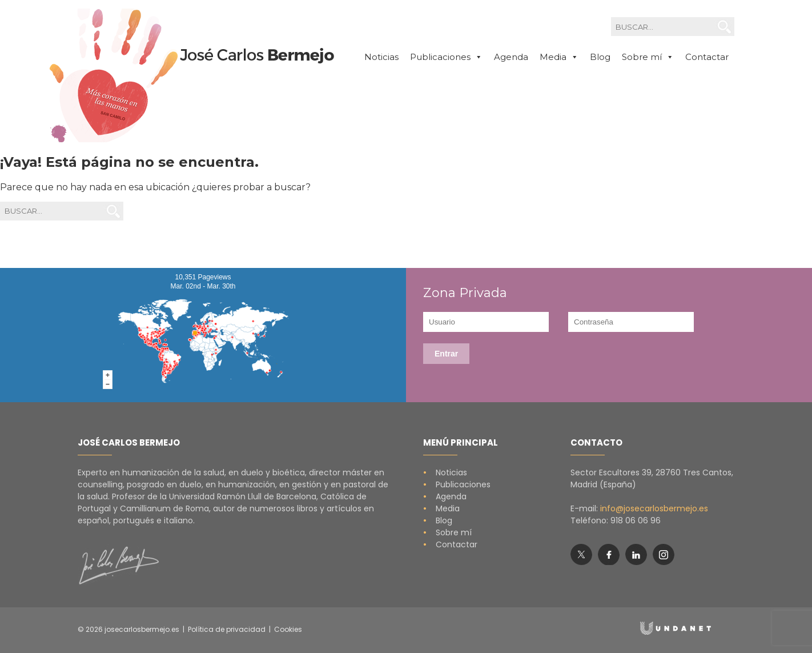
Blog (600, 57)
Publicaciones (457, 484)
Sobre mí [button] (648, 57)
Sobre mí (447, 532)
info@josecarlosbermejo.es (654, 508)
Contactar (707, 57)
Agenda (511, 57)
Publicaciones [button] (446, 57)
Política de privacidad (227, 629)
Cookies (288, 629)
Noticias (381, 57)
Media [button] (559, 57)
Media (441, 508)
